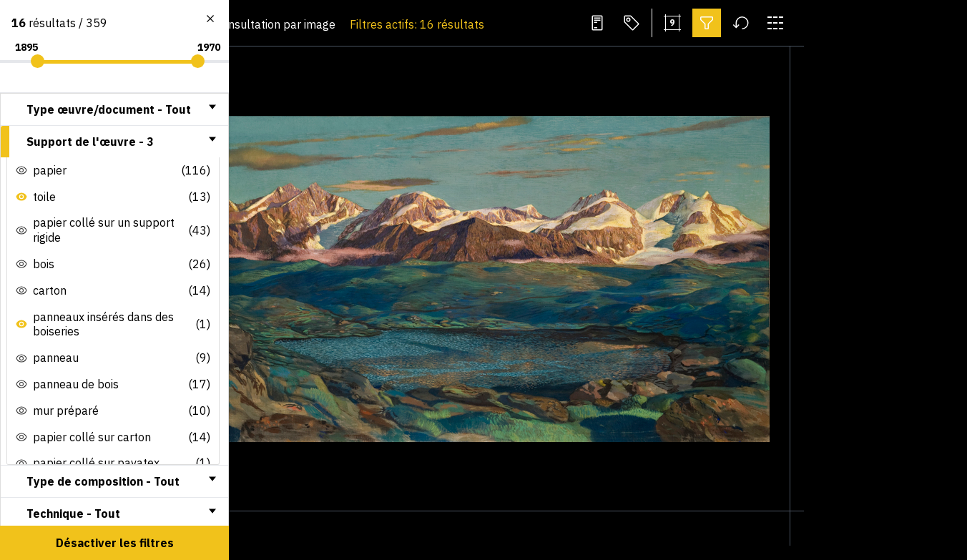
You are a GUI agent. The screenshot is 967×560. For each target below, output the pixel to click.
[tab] (114, 109)
